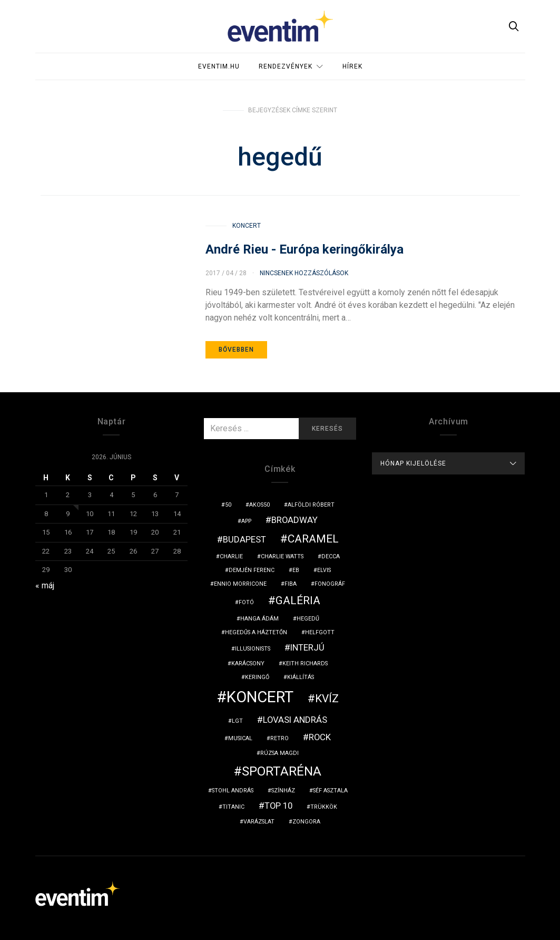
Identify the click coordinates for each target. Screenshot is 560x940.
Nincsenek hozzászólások (304, 273)
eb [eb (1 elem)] (296, 570)
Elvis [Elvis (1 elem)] (324, 570)
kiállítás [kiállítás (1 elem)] (301, 677)
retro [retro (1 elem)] (279, 738)
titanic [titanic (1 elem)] (233, 807)
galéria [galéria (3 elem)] (298, 600)
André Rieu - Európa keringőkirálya (304, 249)
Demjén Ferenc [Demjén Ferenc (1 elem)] (252, 570)
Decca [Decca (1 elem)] (331, 556)
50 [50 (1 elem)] (228, 505)
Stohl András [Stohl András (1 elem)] (233, 791)
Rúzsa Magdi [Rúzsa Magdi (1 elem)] (279, 753)
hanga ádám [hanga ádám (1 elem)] (259, 619)
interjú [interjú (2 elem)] (307, 647)
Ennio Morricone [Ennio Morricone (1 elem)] (240, 584)
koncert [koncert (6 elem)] (260, 697)
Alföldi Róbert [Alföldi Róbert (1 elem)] (311, 505)
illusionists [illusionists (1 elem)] (253, 649)
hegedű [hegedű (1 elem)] (308, 619)
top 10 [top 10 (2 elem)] (278, 806)
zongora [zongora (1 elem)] (306, 822)
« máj (45, 585)
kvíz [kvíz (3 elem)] (327, 699)
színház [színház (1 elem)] (283, 791)
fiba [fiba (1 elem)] (291, 584)
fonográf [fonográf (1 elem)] (330, 584)
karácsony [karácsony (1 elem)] (248, 663)
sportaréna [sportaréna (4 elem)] (282, 771)
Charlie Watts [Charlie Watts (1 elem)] (282, 556)
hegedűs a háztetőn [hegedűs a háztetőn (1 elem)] (256, 632)
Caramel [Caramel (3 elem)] (313, 539)
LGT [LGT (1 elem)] (237, 721)
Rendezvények (286, 66)
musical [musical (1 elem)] (240, 738)
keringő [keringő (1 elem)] (257, 677)
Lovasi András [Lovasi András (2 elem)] (295, 720)
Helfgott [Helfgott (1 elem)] (320, 632)
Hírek (352, 66)
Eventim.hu (219, 66)
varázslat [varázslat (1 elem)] (259, 822)
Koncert (247, 226)
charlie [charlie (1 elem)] (231, 556)
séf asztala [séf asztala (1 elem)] (330, 791)
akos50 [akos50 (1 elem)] (259, 505)
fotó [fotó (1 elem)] (246, 602)
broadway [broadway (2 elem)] (294, 520)
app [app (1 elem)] (246, 521)
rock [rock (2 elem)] (320, 737)
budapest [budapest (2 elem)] (244, 539)
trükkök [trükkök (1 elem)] (324, 807)
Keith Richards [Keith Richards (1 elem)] (305, 663)
